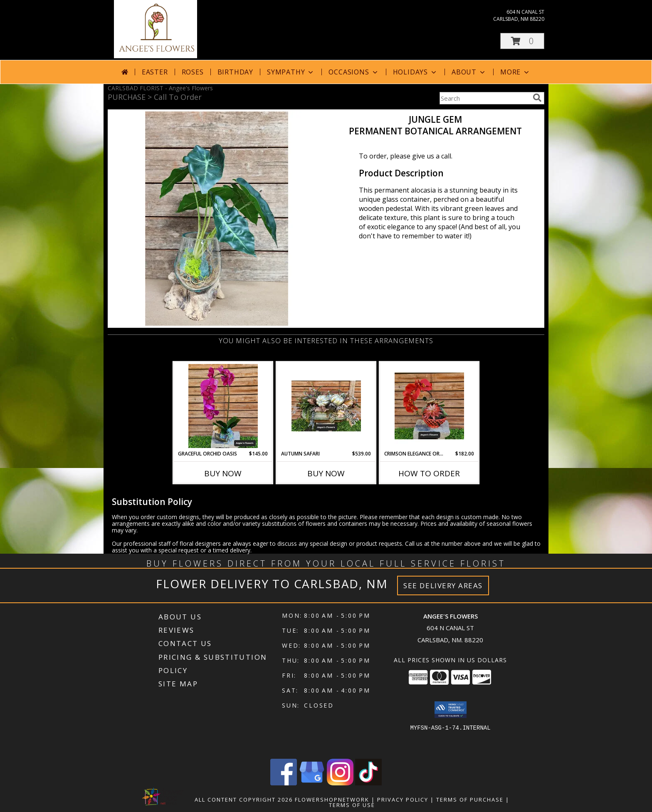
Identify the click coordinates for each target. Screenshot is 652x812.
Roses (193, 72)
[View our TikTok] (368, 783)
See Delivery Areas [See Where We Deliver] (443, 585)
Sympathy (291, 72)
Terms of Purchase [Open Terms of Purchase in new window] (470, 800)
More (515, 72)
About (469, 72)
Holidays (415, 72)
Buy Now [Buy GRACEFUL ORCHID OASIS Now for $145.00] (223, 473)
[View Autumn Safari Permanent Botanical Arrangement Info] (326, 406)
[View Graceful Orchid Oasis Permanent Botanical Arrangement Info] (223, 406)
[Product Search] (484, 98)
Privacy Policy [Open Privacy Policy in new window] (403, 800)
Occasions (354, 72)
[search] (537, 98)
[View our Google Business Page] (312, 783)
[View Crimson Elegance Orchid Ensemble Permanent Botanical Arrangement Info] (429, 406)
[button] (522, 41)
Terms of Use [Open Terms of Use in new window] (352, 805)
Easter (155, 72)
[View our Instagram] (340, 783)
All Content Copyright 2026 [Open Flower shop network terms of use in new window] (244, 800)
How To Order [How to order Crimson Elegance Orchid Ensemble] (429, 473)
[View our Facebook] (284, 783)
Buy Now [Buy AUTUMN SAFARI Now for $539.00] (326, 473)
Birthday (235, 72)
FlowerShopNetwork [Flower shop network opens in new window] (332, 800)
